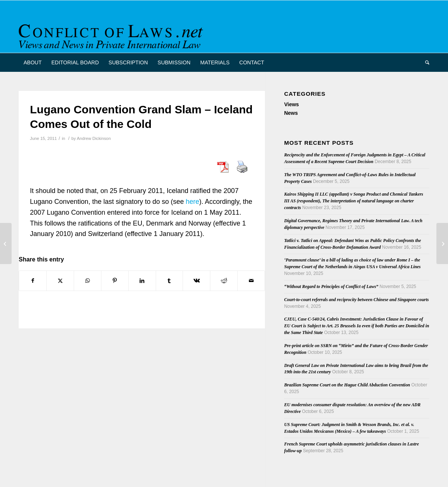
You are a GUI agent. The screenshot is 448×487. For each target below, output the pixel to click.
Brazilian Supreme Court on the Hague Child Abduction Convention (347, 385)
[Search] (425, 62)
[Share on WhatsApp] (88, 281)
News (291, 113)
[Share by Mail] (251, 281)
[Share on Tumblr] (170, 281)
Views (291, 104)
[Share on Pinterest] (115, 281)
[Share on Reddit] (224, 281)
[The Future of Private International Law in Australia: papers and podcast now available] (6, 243)
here (192, 202)
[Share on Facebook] (33, 281)
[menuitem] (33, 62)
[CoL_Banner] (112, 33)
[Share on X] (60, 281)
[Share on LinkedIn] (142, 281)
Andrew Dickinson (94, 138)
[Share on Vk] (196, 281)
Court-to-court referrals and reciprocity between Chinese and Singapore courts (356, 300)
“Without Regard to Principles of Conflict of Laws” (331, 287)
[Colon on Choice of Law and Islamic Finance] (442, 243)
